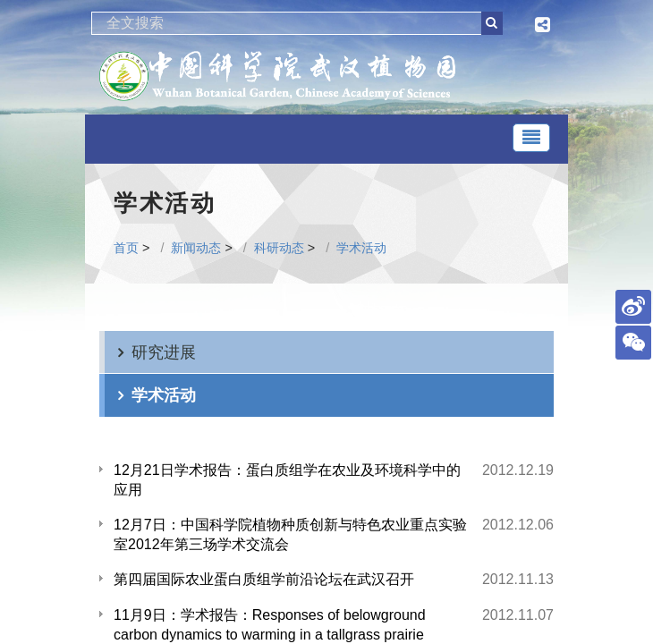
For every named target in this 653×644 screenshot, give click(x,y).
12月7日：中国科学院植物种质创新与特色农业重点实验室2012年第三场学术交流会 (290, 534)
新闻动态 (196, 248)
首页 (126, 248)
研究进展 (164, 352)
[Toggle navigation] (531, 138)
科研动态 (279, 248)
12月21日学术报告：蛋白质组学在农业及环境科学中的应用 (287, 480)
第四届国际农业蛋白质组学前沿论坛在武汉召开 (264, 579)
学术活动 (361, 248)
